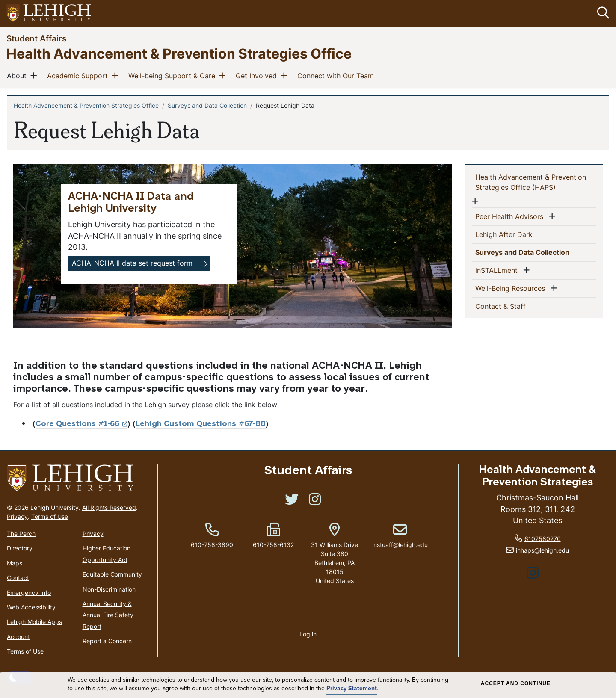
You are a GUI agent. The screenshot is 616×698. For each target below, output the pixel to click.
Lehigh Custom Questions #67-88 (201, 424)
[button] (601, 13)
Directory (20, 549)
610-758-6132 (273, 545)
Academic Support (79, 75)
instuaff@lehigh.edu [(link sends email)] (400, 536)
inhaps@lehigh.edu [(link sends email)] (542, 550)
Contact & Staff (514, 306)
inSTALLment (498, 270)
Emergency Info (29, 593)
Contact (18, 578)
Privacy (17, 516)
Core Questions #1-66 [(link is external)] (81, 424)
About (18, 75)
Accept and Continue (516, 683)
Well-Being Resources (512, 288)
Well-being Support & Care (173, 75)
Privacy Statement (352, 689)
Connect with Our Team (337, 75)
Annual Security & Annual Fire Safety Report (108, 615)
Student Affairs (36, 38)
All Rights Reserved (109, 507)
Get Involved (258, 75)
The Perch (21, 534)
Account (18, 637)
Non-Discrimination (109, 589)
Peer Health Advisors (511, 216)
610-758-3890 (212, 545)
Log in (308, 634)
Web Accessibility (31, 607)
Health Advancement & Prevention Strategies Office (179, 53)
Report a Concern (107, 641)
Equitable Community (112, 574)
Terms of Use (50, 516)
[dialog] (308, 685)
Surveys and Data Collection (207, 105)
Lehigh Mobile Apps (34, 622)
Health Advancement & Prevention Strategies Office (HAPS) (531, 182)
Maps (15, 563)
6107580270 (543, 539)
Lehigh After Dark (518, 234)
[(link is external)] (292, 502)
